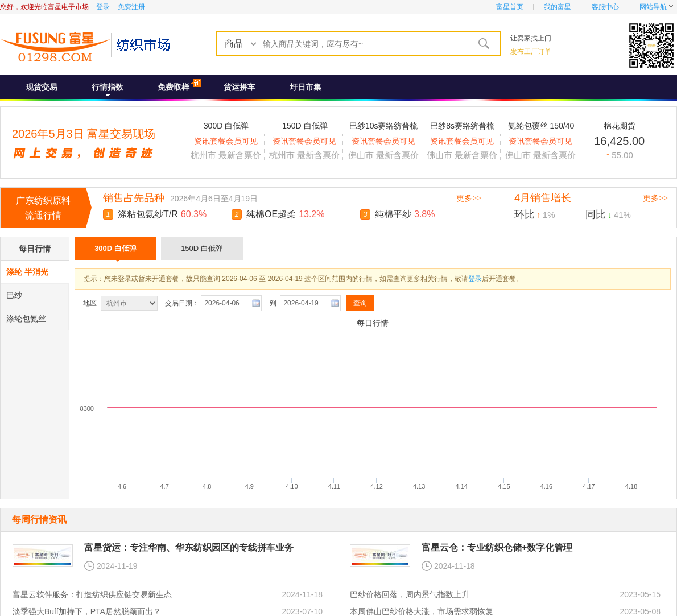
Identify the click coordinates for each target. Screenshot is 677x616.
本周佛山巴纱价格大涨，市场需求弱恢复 (422, 611)
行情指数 (108, 87)
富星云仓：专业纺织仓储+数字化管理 (497, 547)
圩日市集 (306, 87)
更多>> (469, 198)
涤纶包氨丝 (26, 319)
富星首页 (510, 7)
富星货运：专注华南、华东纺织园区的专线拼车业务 (189, 547)
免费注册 (131, 7)
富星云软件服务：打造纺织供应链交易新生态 (92, 594)
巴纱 (14, 295)
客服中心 (605, 7)
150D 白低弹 (202, 248)
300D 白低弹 (115, 252)
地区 (91, 303)
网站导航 (653, 7)
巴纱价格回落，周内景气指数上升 (410, 594)
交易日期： (182, 303)
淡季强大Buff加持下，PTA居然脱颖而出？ (87, 611)
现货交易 (42, 87)
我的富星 (558, 7)
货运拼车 (240, 87)
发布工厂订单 (531, 52)
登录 (103, 7)
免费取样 (174, 87)
